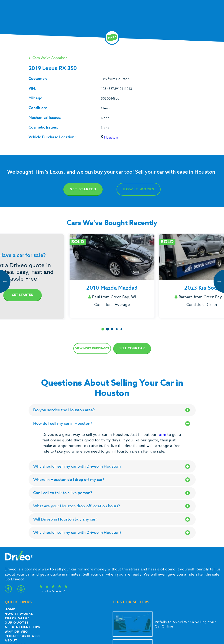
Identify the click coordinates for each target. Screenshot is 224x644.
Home (10, 609)
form (162, 435)
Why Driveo (16, 631)
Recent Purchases (23, 636)
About (11, 640)
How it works (19, 614)
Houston (109, 137)
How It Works (138, 189)
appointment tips (23, 627)
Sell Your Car (132, 348)
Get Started (83, 189)
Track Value (17, 618)
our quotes (17, 622)
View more (92, 348)
